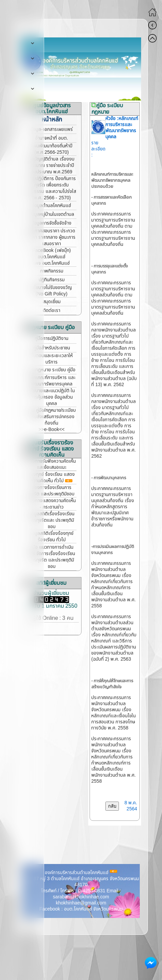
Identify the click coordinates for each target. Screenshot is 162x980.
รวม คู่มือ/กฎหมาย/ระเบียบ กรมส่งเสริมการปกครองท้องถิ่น (52, 417)
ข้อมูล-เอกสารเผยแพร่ (52, 129)
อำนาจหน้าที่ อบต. (52, 138)
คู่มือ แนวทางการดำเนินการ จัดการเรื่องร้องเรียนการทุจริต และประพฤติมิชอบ (52, 557)
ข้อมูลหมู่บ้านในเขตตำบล (52, 214)
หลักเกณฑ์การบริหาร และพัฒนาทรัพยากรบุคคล (52, 381)
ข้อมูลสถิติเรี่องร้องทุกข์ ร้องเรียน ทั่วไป (52, 537)
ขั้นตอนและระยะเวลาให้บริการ (52, 359)
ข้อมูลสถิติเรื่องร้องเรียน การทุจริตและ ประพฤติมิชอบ (52, 520)
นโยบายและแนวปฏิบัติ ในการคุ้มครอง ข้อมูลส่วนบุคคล (52, 397)
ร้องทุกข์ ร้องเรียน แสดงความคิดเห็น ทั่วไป (52, 478)
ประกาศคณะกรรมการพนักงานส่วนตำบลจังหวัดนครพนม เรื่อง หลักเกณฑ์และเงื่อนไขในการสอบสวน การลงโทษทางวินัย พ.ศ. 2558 (114, 713)
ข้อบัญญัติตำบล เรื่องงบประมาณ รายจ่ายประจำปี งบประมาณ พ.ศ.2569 (52, 165)
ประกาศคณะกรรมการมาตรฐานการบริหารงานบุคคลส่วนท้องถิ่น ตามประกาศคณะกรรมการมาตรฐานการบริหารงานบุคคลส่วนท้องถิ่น (113, 229)
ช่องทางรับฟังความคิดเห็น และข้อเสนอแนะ (52, 464)
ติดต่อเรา (52, 310)
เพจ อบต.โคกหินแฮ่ (52, 263)
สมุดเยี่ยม (52, 302)
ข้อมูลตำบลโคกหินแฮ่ (52, 206)
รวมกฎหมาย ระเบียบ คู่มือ (52, 370)
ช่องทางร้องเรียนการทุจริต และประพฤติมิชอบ (52, 491)
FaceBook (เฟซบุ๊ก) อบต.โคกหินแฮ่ (52, 254)
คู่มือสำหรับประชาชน (52, 348)
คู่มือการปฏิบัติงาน (52, 338)
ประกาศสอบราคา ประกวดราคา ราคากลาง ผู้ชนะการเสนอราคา (52, 237)
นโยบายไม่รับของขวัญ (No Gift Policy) (52, 291)
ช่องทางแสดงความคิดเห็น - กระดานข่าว (52, 504)
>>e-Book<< (51, 429)
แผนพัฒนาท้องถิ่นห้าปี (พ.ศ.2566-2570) (52, 149)
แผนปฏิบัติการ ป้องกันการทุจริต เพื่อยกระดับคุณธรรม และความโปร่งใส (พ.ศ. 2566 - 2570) (52, 188)
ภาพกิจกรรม (52, 271)
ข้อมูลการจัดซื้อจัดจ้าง (52, 223)
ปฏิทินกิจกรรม (52, 280)
